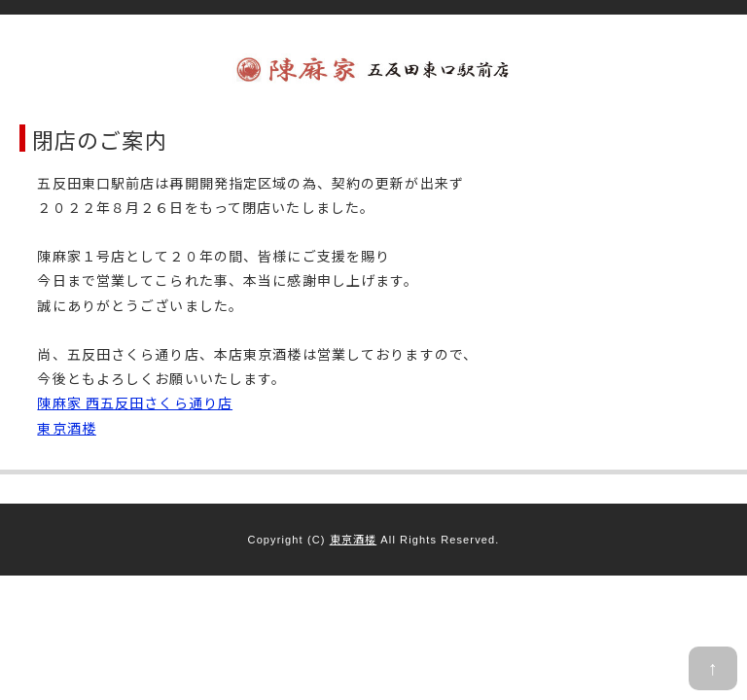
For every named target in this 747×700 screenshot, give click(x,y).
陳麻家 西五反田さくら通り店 (135, 402)
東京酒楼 (66, 428)
